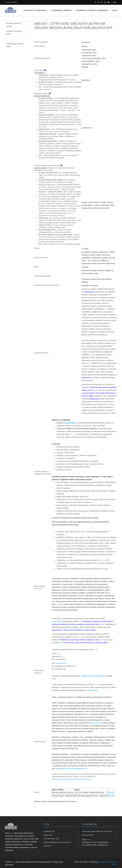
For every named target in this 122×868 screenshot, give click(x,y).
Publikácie (47, 846)
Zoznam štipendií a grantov (14, 25)
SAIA (115, 10)
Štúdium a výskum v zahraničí (92, 10)
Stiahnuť (111, 793)
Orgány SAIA (48, 835)
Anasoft (102, 862)
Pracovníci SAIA (88, 835)
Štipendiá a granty (62, 10)
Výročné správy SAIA (51, 839)
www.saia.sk (71, 423)
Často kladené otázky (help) (15, 45)
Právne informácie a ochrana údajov (57, 842)
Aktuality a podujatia (35, 10)
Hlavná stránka (11, 2)
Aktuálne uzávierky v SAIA (15, 32)
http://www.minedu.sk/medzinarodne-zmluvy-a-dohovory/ (72, 779)
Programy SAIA (49, 831)
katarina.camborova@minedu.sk (74, 769)
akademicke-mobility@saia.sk (93, 676)
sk (115, 2)
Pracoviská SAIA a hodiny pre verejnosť (97, 831)
